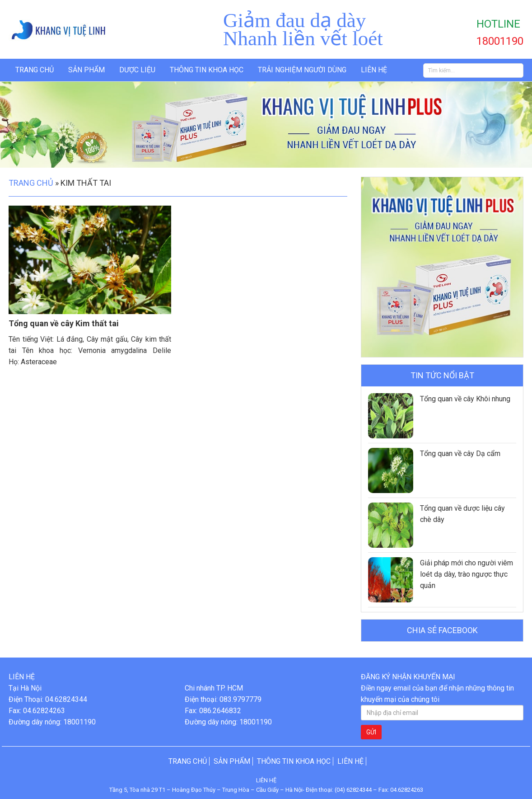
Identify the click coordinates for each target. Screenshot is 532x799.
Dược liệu (137, 70)
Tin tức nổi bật (442, 375)
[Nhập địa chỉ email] (442, 713)
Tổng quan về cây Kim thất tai (64, 323)
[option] (266, 125)
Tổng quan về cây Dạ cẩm (460, 454)
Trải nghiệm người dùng (302, 70)
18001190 (500, 41)
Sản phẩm (86, 70)
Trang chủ (35, 70)
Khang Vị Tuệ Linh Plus (67, 29)
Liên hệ (374, 70)
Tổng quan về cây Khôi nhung (465, 399)
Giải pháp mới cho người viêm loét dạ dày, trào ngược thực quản (467, 574)
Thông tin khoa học (207, 70)
